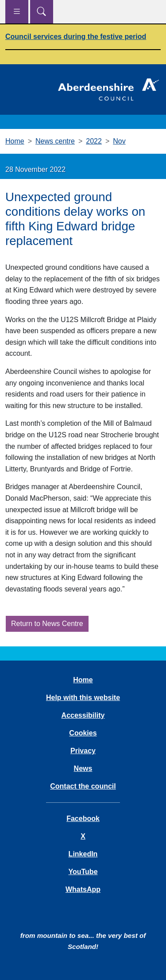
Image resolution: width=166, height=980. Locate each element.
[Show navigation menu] (17, 12)
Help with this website (83, 698)
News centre (55, 141)
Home (15, 141)
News (83, 768)
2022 (94, 141)
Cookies (83, 733)
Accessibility (83, 715)
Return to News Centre (47, 624)
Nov (119, 141)
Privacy (83, 751)
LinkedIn (83, 854)
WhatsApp (83, 889)
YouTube (83, 872)
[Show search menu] (42, 12)
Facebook (83, 819)
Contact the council (83, 786)
